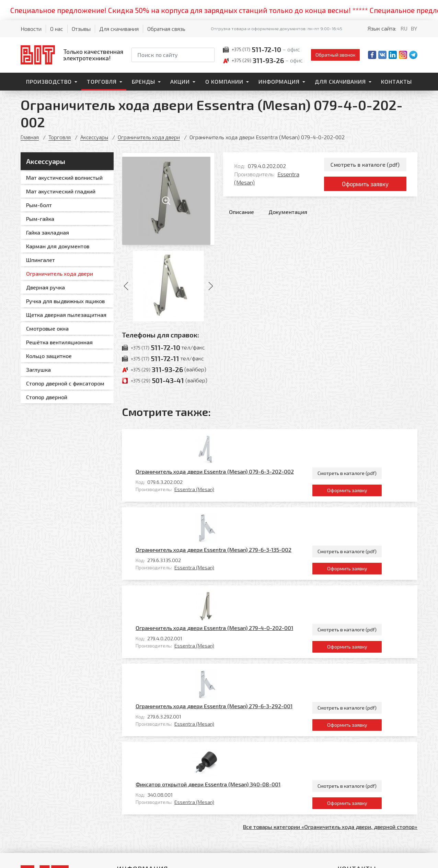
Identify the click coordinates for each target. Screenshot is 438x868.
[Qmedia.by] (400, 858)
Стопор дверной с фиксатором (65, 383)
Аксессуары (96, 137)
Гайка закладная (48, 232)
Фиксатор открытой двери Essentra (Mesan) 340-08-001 (238, 625)
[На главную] (72, 55)
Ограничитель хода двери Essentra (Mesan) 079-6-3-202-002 (245, 438)
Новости (31, 29)
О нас (57, 29)
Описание (241, 215)
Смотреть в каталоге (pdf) (365, 165)
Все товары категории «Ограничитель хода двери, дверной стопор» (330, 669)
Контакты (396, 81)
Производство (49, 81)
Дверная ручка (45, 287)
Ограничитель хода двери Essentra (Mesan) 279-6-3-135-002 (244, 485)
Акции (180, 81)
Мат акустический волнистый (64, 177)
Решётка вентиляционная (59, 342)
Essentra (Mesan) (224, 456)
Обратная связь (166, 29)
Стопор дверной (47, 397)
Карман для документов (58, 246)
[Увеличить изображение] (168, 199)
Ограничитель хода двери (153, 137)
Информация (279, 81)
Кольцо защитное (49, 356)
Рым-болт (39, 205)
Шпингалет (41, 260)
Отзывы (81, 29)
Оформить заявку (365, 186)
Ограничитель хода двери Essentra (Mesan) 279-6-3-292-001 (244, 578)
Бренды (143, 81)
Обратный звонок (335, 55)
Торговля (102, 81)
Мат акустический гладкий (61, 191)
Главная (30, 137)
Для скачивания (119, 29)
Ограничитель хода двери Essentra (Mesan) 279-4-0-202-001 (245, 532)
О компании (224, 81)
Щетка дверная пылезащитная (66, 315)
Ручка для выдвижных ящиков (65, 301)
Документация (288, 215)
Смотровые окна (47, 328)
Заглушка (38, 370)
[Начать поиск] (209, 55)
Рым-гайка (40, 219)
